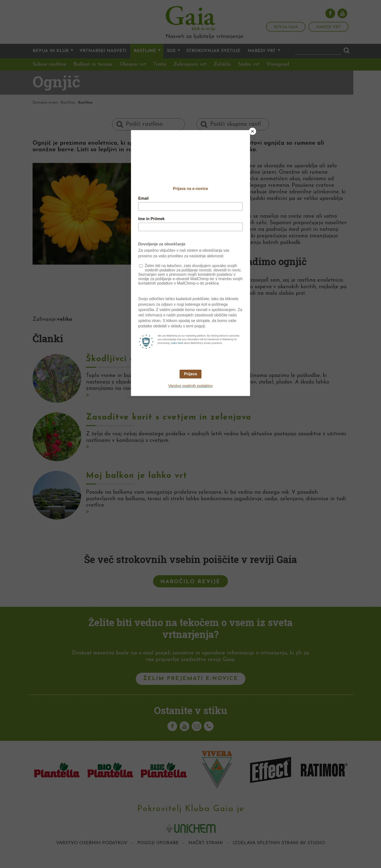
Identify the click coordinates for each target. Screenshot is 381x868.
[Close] (252, 131)
